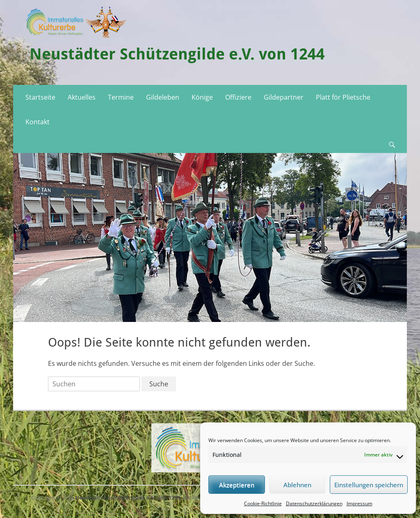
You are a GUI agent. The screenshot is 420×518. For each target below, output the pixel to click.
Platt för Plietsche (343, 97)
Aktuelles (82, 97)
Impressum (360, 503)
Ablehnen (297, 485)
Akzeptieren (237, 485)
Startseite (40, 97)
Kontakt (38, 122)
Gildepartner (284, 97)
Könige (202, 97)
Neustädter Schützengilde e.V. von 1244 (177, 54)
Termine (121, 97)
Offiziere (238, 97)
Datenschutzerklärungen (314, 503)
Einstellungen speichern (369, 485)
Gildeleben (163, 97)
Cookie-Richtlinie (263, 503)
